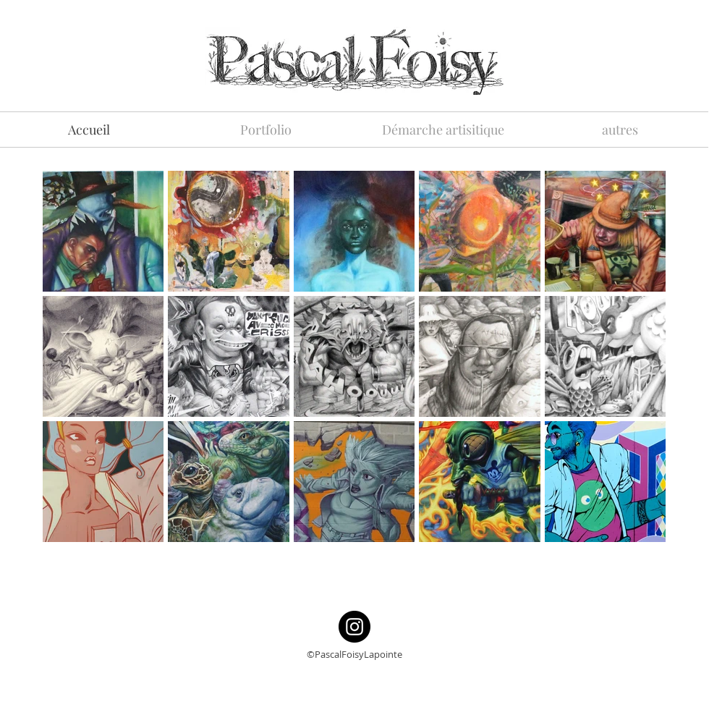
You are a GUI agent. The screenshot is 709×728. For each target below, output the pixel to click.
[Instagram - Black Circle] (354, 627)
